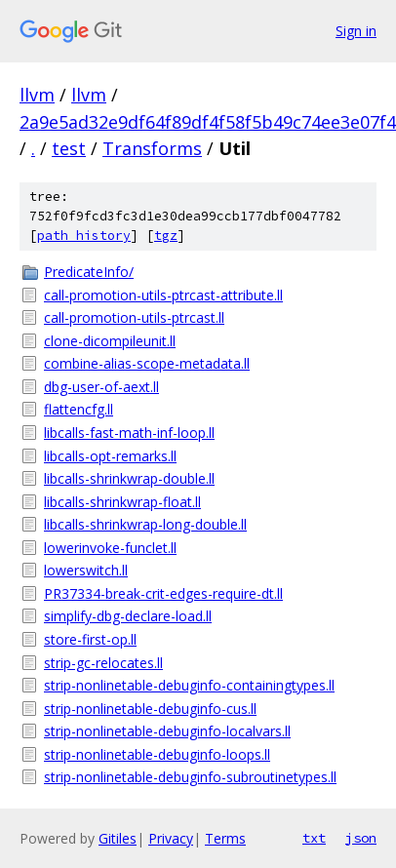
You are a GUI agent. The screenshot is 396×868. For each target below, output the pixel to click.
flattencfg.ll (79, 409)
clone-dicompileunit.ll (110, 341)
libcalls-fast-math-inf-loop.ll (129, 433)
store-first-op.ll (90, 639)
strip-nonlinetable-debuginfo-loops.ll (157, 754)
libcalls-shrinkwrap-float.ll (122, 502)
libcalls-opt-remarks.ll (110, 456)
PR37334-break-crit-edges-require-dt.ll (163, 593)
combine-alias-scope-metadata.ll (147, 363)
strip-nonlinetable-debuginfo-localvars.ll (167, 731)
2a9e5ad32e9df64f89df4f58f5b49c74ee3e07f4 (208, 122)
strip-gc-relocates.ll (103, 663)
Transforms (152, 148)
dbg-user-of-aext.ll (101, 387)
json (361, 838)
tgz (166, 236)
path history (84, 236)
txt (314, 838)
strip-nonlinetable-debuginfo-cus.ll (150, 709)
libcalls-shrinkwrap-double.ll (129, 478)
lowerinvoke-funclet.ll (110, 548)
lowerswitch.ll (86, 570)
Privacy (171, 838)
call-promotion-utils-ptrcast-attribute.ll (163, 295)
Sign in (356, 31)
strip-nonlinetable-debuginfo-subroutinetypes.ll (190, 777)
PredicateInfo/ (89, 272)
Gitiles (118, 838)
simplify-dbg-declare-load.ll (128, 616)
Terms (225, 838)
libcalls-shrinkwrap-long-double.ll (145, 524)
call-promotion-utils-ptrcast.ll (134, 317)
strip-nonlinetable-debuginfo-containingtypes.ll (189, 685)
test (69, 148)
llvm (37, 95)
